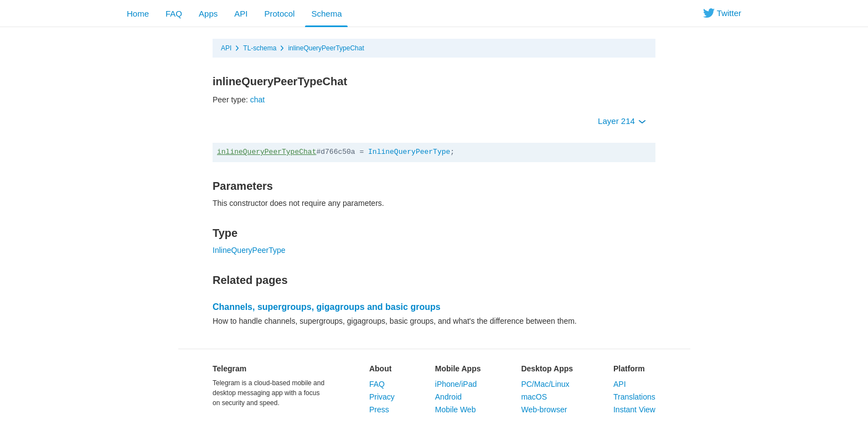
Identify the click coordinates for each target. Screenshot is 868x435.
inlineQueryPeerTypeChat (326, 48)
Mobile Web (456, 410)
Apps (208, 14)
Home (138, 14)
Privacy (382, 397)
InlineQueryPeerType (409, 152)
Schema (326, 14)
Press (379, 410)
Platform (629, 369)
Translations (634, 397)
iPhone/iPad (456, 384)
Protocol (279, 14)
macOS (534, 397)
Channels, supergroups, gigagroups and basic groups (327, 307)
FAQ (174, 14)
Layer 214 (622, 121)
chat (257, 100)
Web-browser (544, 410)
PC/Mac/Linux (545, 384)
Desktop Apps (547, 369)
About (380, 369)
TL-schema (260, 48)
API (241, 14)
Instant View (634, 410)
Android (448, 397)
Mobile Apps (458, 369)
